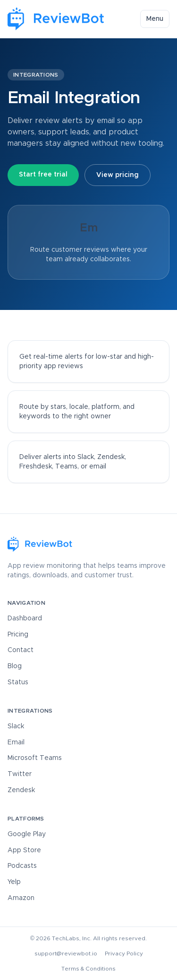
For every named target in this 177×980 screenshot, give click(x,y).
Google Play (27, 834)
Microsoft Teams (35, 758)
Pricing (18, 635)
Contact (21, 650)
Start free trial (43, 175)
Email (16, 742)
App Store (24, 850)
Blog (15, 666)
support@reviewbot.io (66, 954)
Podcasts (22, 866)
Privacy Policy (124, 954)
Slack (16, 726)
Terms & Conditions (88, 969)
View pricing (118, 175)
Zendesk (21, 790)
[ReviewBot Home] (56, 19)
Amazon (21, 898)
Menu (155, 19)
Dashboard (25, 618)
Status (18, 682)
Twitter (20, 774)
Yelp (14, 882)
